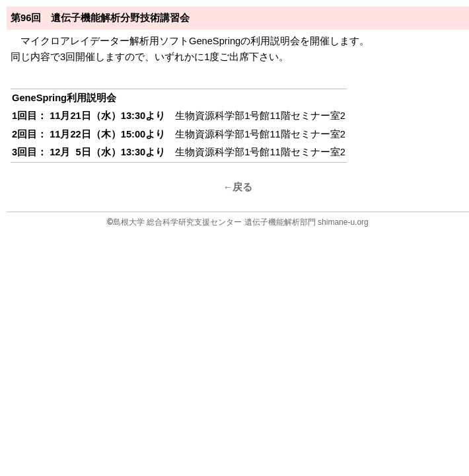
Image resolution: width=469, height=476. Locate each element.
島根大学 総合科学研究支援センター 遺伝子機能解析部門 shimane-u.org (241, 222)
